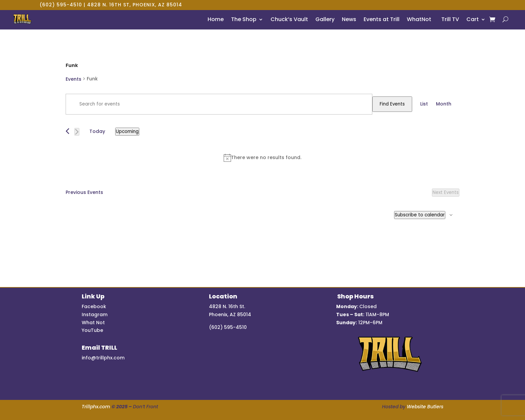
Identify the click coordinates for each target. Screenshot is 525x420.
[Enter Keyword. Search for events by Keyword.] (219, 104)
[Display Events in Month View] (444, 104)
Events (73, 79)
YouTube (92, 330)
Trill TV (449, 19)
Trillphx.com (96, 407)
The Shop (244, 19)
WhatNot (419, 19)
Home (216, 19)
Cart (473, 19)
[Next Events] (77, 132)
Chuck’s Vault (289, 19)
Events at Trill (382, 19)
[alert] (262, 158)
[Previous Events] (67, 131)
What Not (93, 323)
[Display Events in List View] (424, 104)
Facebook (94, 306)
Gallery (325, 19)
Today (97, 131)
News (349, 19)
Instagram (95, 314)
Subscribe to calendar (420, 215)
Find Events (392, 104)
